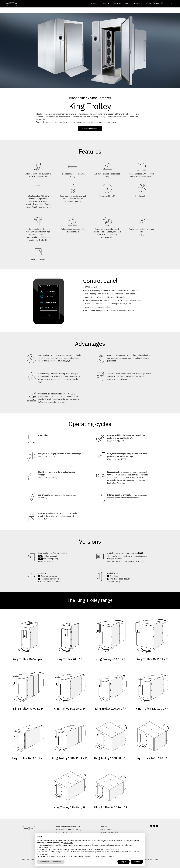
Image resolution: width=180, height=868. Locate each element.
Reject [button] (124, 862)
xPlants (155, 865)
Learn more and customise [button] (51, 862)
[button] (142, 836)
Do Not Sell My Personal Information (106, 850)
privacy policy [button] (44, 854)
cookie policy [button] (68, 843)
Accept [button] (137, 862)
